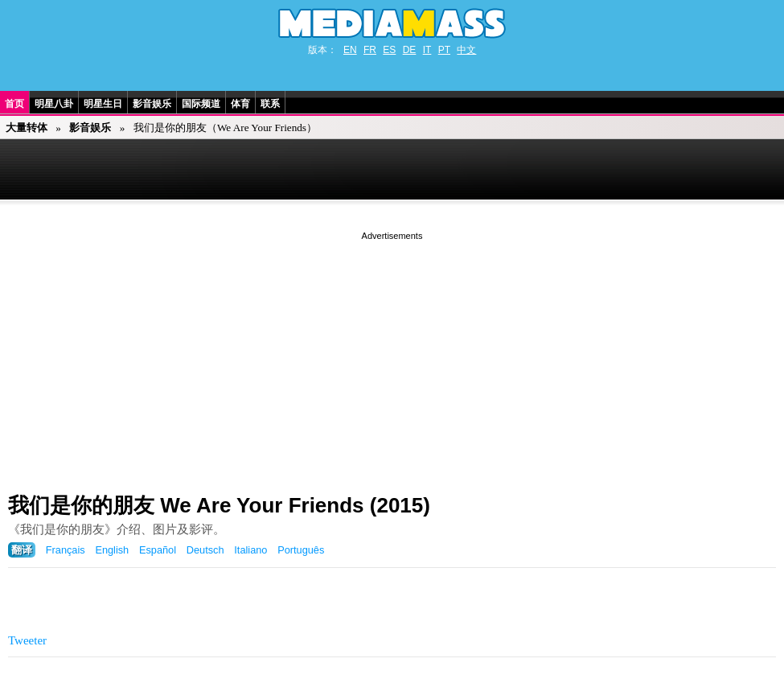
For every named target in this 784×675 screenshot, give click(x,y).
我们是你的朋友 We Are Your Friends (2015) (219, 505)
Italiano (250, 550)
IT (427, 50)
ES (389, 50)
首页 (14, 104)
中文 (466, 50)
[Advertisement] (392, 356)
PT (444, 50)
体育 (240, 104)
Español (158, 550)
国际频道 (201, 104)
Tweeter (27, 640)
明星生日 (103, 104)
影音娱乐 (152, 104)
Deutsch (205, 550)
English (112, 550)
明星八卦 (54, 104)
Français (66, 550)
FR (370, 50)
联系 (270, 104)
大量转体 (27, 128)
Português (301, 550)
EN (350, 50)
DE (410, 50)
